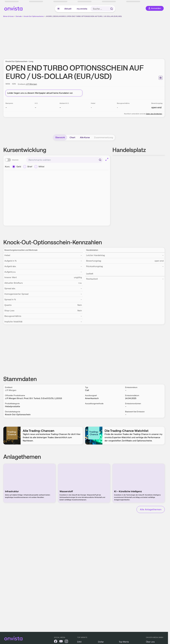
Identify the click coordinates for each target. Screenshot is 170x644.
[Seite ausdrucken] (161, 78)
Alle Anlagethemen (151, 509)
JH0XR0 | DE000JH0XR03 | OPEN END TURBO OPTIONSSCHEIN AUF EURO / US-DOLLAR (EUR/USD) (84, 16)
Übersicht (60, 137)
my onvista (82, 9)
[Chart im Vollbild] (107, 159)
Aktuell (68, 9)
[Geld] (17, 167)
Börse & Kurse (8, 16)
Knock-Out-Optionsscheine (34, 16)
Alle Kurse (85, 137)
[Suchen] (100, 160)
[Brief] (28, 167)
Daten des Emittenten (154, 114)
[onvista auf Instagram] (66, 642)
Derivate (19, 16)
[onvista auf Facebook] (56, 642)
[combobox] (65, 160)
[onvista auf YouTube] (61, 642)
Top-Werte (124, 642)
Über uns (150, 642)
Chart (72, 137)
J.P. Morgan (31, 84)
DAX (79, 642)
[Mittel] (39, 167)
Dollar (101, 642)
